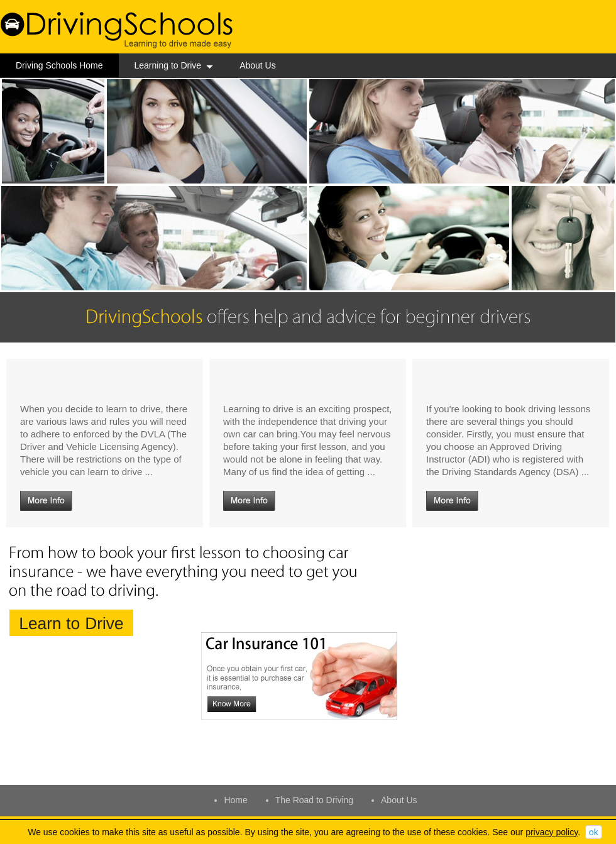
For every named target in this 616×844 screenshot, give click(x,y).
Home (235, 800)
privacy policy (552, 832)
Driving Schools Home (59, 65)
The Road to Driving (315, 800)
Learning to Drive (174, 65)
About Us (258, 65)
